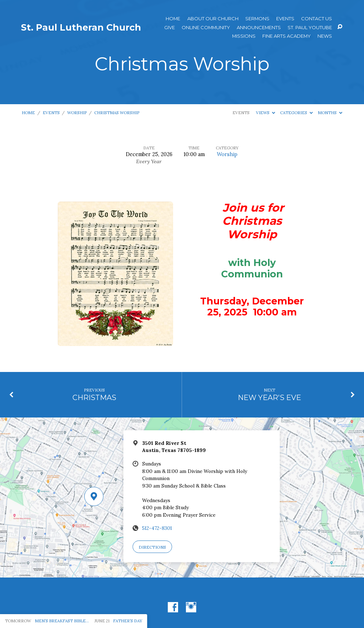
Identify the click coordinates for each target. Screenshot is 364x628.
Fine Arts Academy (287, 36)
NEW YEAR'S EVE (269, 397)
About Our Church (213, 19)
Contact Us (317, 19)
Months (330, 113)
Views (266, 113)
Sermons (257, 19)
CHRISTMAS (94, 397)
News (325, 36)
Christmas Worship (117, 113)
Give (170, 28)
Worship (77, 113)
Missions (244, 36)
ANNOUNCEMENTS (259, 28)
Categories (296, 113)
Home (173, 19)
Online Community (206, 28)
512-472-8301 (157, 528)
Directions (152, 547)
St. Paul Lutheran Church (81, 27)
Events (285, 19)
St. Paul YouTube (310, 28)
